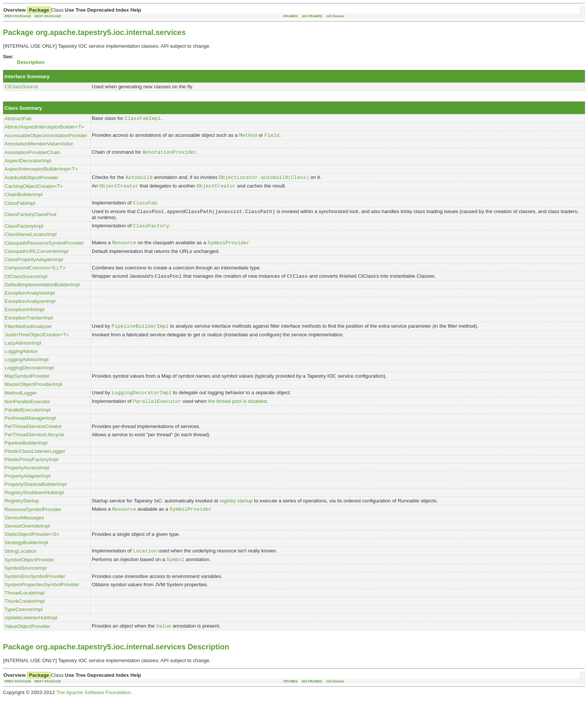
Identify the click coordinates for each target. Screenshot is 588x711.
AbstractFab (18, 119)
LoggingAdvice (21, 359)
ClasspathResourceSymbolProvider (44, 249)
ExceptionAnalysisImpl (30, 300)
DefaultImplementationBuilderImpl (42, 292)
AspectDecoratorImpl (28, 163)
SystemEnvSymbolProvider (35, 588)
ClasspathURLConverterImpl (36, 258)
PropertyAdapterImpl (27, 486)
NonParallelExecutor (27, 411)
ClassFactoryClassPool (30, 219)
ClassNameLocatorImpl (31, 240)
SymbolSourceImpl (26, 580)
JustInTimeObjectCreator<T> (37, 343)
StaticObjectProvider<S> (32, 545)
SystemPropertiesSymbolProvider (42, 597)
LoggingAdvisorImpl (27, 368)
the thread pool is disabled (238, 411)
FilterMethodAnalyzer (28, 334)
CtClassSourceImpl (26, 284)
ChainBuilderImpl (24, 198)
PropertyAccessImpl (27, 477)
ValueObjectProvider (27, 639)
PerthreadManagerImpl (30, 428)
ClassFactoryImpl (24, 232)
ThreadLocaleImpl (25, 605)
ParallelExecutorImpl (27, 420)
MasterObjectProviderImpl (33, 393)
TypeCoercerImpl (23, 621)
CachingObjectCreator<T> (34, 190)
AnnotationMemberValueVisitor (39, 145)
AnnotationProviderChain (32, 154)
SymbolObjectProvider (30, 571)
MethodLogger (21, 402)
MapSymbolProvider (27, 384)
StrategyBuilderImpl (26, 553)
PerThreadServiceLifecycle (34, 444)
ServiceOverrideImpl (27, 536)
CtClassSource (21, 87)
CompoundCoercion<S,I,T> (35, 275)
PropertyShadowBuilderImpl (36, 494)
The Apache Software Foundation (93, 705)
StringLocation (20, 562)
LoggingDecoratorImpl (29, 376)
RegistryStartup (22, 511)
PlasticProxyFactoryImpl (31, 469)
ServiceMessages (24, 528)
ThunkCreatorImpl (25, 613)
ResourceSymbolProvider (33, 520)
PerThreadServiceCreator (33, 436)
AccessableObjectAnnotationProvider (46, 137)
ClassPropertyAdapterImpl (34, 266)
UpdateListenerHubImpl (31, 630)
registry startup (236, 511)
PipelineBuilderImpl (26, 453)
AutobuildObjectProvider (32, 180)
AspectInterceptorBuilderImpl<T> (41, 171)
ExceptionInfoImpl (24, 317)
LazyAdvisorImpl (23, 351)
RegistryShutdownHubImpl (34, 502)
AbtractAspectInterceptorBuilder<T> (44, 128)
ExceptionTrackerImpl (29, 325)
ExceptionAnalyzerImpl (30, 309)
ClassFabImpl (20, 207)
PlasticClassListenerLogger (35, 461)
